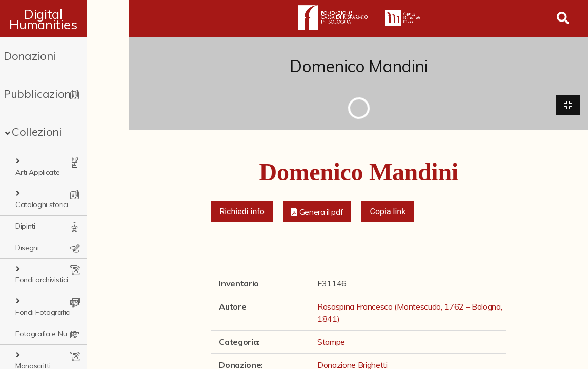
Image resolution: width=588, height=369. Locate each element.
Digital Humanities (65, 19)
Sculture (28, 334)
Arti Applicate (44, 161)
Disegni (27, 226)
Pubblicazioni (39, 94)
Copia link (388, 213)
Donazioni (30, 56)
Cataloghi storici (48, 183)
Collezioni (37, 132)
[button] (317, 213)
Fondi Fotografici (50, 269)
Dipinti (25, 204)
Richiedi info (242, 213)
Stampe (28, 355)
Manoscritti (39, 312)
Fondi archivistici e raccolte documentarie (70, 248)
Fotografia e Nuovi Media (56, 291)
